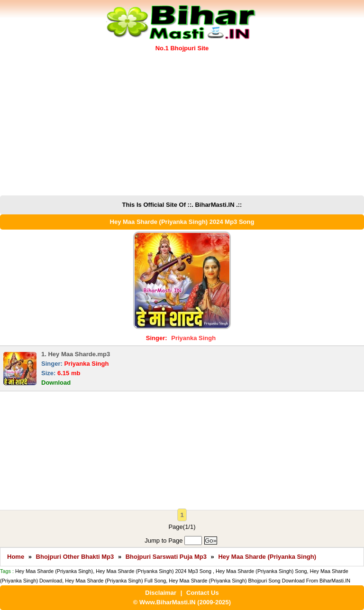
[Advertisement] (182, 124)
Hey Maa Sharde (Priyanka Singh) (267, 557)
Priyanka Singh (193, 338)
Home (16, 557)
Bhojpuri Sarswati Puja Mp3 (166, 557)
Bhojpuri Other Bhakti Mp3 (75, 557)
